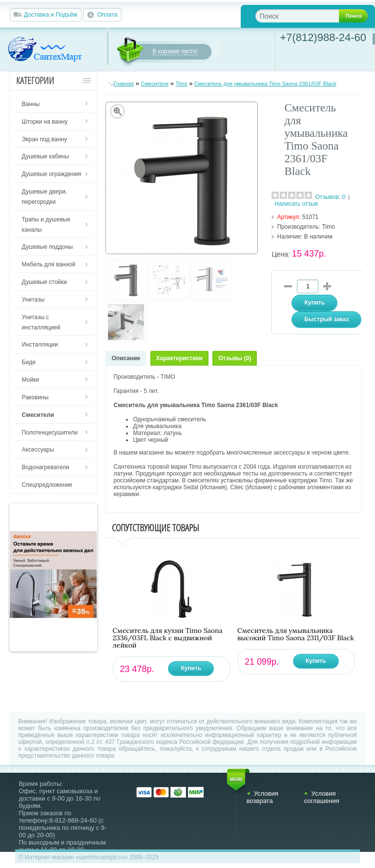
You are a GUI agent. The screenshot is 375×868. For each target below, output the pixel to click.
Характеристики (179, 358)
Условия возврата (262, 797)
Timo (182, 84)
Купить (191, 668)
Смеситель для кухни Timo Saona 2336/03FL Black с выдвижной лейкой (168, 638)
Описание (126, 358)
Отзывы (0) (235, 358)
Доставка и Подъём (51, 15)
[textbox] (305, 16)
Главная (124, 84)
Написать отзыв (296, 204)
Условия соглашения (321, 797)
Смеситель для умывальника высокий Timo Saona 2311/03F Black (296, 634)
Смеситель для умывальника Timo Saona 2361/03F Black (265, 84)
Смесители (155, 84)
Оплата (107, 15)
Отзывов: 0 (331, 197)
